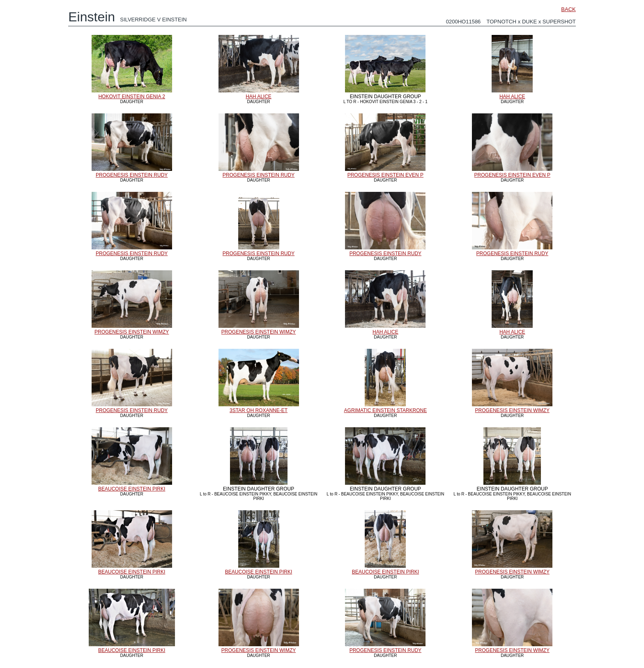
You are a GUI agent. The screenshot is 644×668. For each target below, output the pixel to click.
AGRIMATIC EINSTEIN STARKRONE (386, 410)
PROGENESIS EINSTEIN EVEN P (385, 175)
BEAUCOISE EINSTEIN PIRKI (132, 489)
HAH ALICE (259, 97)
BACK (568, 9)
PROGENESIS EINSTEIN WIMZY (132, 332)
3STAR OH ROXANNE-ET (259, 410)
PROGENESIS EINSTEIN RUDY (132, 175)
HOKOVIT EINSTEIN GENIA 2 (132, 97)
